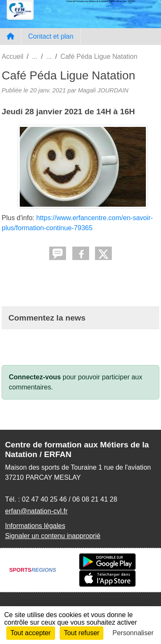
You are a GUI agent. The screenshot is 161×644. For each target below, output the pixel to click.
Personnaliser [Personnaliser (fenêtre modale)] (133, 633)
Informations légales (35, 526)
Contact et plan (51, 36)
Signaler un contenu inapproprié (53, 536)
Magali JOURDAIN (103, 90)
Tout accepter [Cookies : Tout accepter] (31, 633)
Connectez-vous (35, 377)
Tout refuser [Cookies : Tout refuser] (82, 633)
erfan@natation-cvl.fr (36, 511)
